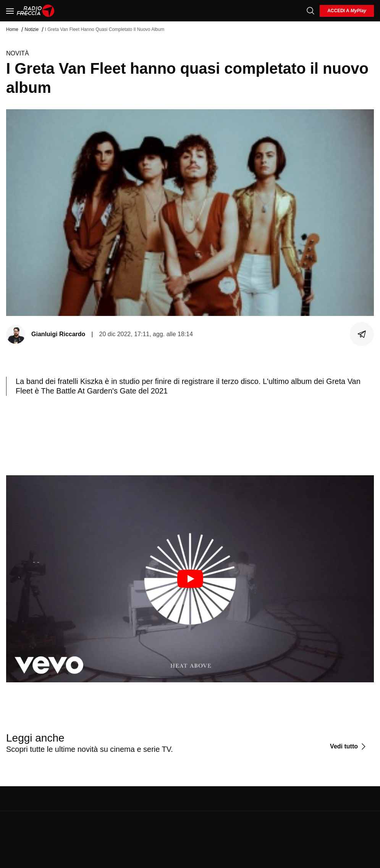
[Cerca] (310, 11)
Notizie (32, 29)
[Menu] (10, 11)
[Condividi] (362, 334)
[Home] (36, 11)
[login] (347, 11)
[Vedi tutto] (349, 747)
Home (12, 29)
